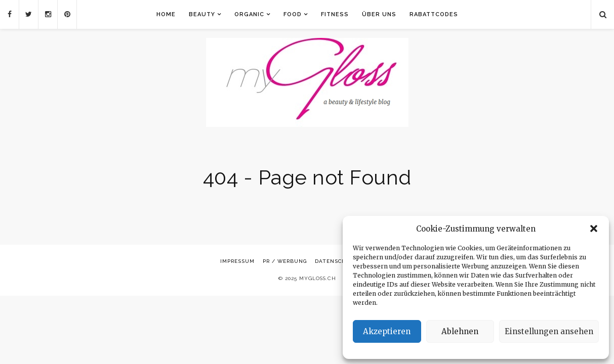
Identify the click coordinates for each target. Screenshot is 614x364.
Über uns (379, 14)
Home (166, 14)
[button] (594, 229)
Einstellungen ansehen (549, 331)
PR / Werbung (285, 261)
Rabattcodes (434, 14)
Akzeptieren (387, 331)
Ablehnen (460, 331)
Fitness (335, 14)
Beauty (202, 14)
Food (293, 14)
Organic (249, 14)
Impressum (237, 261)
